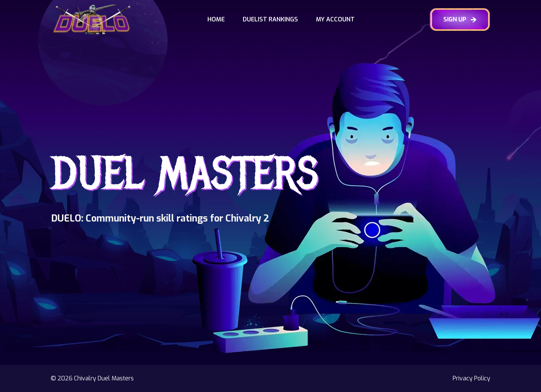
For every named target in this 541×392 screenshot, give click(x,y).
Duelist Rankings (270, 19)
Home (216, 19)
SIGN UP (460, 19)
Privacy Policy (471, 378)
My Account (335, 19)
